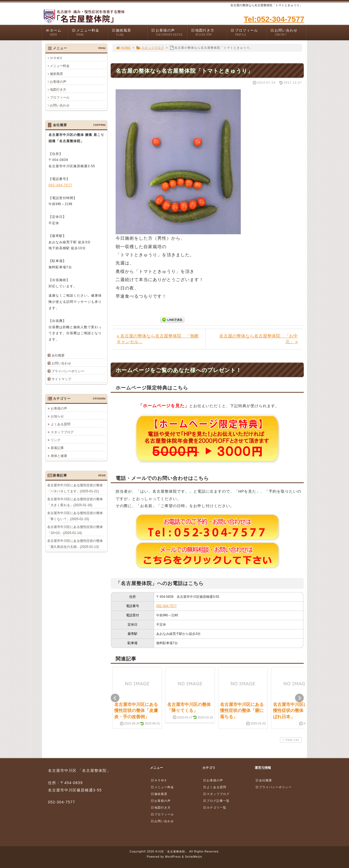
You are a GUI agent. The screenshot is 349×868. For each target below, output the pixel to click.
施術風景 (130, 33)
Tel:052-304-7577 (274, 19)
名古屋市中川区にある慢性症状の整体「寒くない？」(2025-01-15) (75, 516)
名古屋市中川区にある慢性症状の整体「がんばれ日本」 (295, 711)
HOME (123, 48)
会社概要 (58, 355)
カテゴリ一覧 (215, 808)
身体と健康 (59, 456)
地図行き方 (209, 33)
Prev (115, 698)
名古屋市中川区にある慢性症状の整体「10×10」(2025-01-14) (75, 530)
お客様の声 (169, 33)
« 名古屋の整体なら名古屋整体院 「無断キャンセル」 (158, 339)
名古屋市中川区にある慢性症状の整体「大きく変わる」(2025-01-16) (75, 502)
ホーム (57, 33)
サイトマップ (61, 379)
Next (299, 698)
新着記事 (57, 448)
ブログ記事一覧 (216, 801)
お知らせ (57, 416)
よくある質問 (61, 424)
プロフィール (249, 33)
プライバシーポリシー (68, 371)
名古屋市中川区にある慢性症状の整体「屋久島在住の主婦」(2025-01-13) (75, 544)
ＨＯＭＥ (56, 58)
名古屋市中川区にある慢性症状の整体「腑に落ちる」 (242, 711)
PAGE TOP (290, 740)
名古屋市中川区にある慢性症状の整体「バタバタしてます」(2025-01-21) (75, 488)
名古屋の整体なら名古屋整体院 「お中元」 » (258, 339)
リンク (56, 440)
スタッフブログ (150, 48)
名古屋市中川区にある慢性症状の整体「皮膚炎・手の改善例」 (136, 711)
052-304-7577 (166, 606)
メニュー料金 (90, 33)
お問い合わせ (288, 33)
